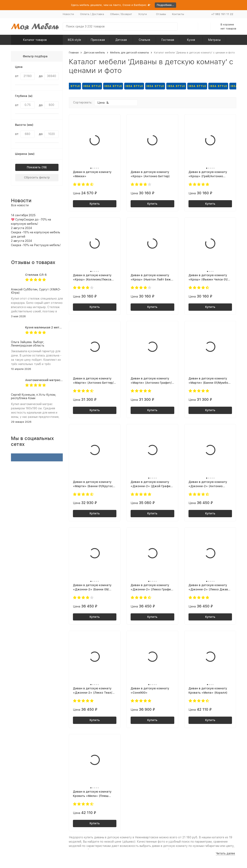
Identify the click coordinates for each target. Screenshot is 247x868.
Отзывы (161, 14)
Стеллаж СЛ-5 (36, 275)
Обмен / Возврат (121, 14)
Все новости (20, 205)
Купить (95, 204)
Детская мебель (94, 53)
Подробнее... (165, 5)
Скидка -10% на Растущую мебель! (36, 245)
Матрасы (214, 40)
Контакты (178, 14)
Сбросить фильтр (37, 177)
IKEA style (74, 40)
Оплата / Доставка (92, 14)
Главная (74, 53)
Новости (68, 14)
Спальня (144, 40)
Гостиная (168, 40)
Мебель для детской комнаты (129, 53)
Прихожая (98, 40)
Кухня (191, 40)
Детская (121, 40)
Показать (34, 167)
